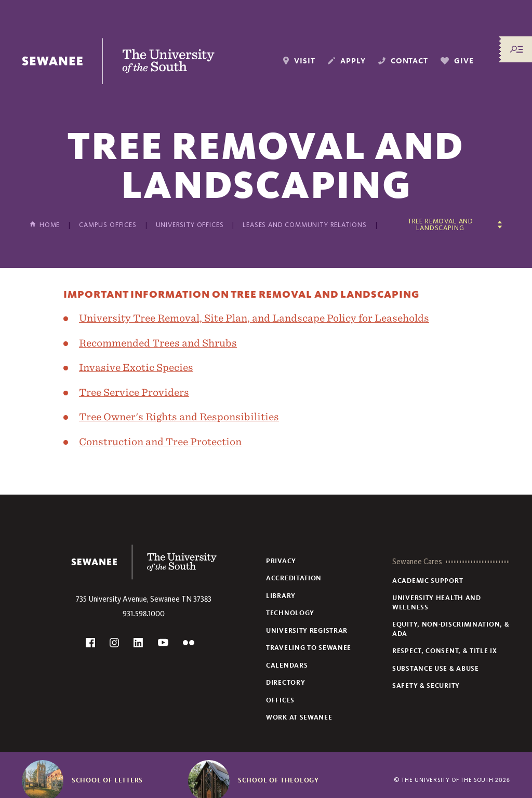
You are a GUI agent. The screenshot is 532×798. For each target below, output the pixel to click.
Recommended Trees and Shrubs (158, 343)
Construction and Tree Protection (160, 442)
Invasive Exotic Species (136, 367)
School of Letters (107, 780)
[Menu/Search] (516, 49)
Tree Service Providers (134, 392)
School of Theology (278, 780)
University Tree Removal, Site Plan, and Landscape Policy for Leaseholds (254, 318)
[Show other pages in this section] (444, 224)
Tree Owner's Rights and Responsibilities (179, 417)
